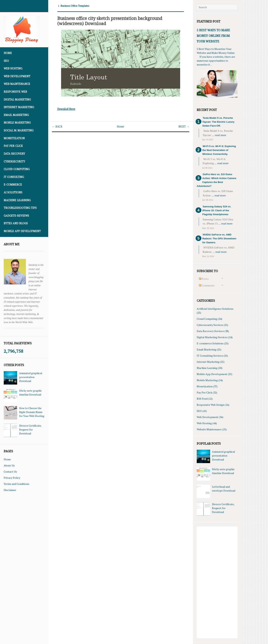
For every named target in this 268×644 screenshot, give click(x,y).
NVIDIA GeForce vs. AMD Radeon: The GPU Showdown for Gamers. (219, 239)
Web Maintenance (17, 84)
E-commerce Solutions (210, 343)
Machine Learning (17, 200)
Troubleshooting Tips (20, 208)
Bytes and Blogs (16, 223)
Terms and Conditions (16, 484)
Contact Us (10, 472)
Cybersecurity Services (210, 325)
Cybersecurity (14, 161)
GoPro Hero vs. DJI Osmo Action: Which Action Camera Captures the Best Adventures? (216, 180)
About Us (9, 465)
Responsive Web (15, 92)
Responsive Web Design (210, 405)
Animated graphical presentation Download (31, 377)
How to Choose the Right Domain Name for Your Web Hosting (32, 412)
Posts (204, 279)
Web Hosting (13, 68)
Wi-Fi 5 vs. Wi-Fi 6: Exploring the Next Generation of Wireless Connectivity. (219, 150)
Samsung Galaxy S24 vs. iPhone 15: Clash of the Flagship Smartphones (217, 210)
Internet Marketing (19, 107)
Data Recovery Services (210, 331)
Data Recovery (14, 154)
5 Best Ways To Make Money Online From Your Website (213, 36)
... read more (219, 135)
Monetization (14, 138)
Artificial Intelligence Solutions (215, 309)
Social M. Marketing (19, 130)
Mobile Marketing (17, 123)
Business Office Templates (76, 6)
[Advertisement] (217, 582)
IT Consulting (14, 177)
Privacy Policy (12, 478)
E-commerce (13, 185)
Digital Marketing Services (212, 337)
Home (8, 53)
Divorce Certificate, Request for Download (30, 429)
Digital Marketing (17, 99)
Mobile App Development (22, 231)
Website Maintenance (209, 429)
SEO (6, 61)
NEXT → (183, 126)
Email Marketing (16, 115)
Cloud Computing (17, 169)
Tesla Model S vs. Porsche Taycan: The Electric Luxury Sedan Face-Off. (218, 122)
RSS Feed (202, 399)
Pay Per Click (13, 146)
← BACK (58, 126)
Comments (207, 285)
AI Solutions (13, 192)
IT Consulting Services (210, 356)
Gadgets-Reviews (16, 216)
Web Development (17, 76)
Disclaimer (10, 490)
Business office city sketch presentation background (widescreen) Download (116, 21)
